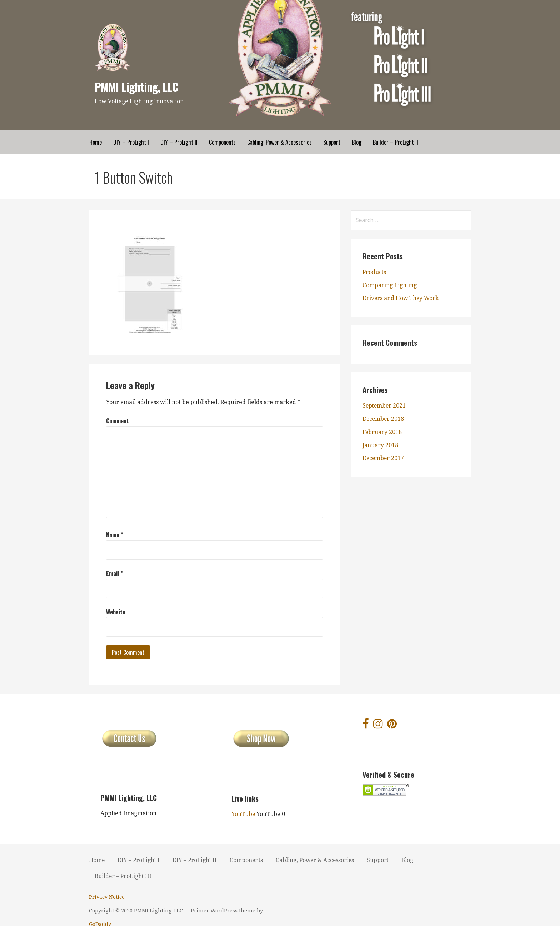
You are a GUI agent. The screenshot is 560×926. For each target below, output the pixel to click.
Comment (117, 421)
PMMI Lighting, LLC (137, 87)
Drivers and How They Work (402, 298)
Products (375, 272)
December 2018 (384, 419)
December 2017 (384, 458)
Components (222, 142)
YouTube (243, 814)
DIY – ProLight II (179, 142)
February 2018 (382, 432)
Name (115, 535)
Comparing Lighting (390, 285)
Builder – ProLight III (396, 142)
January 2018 (381, 445)
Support (332, 142)
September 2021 (385, 406)
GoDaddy (296, 911)
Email (114, 573)
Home (96, 142)
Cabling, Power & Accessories (279, 142)
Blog (357, 142)
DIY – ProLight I (131, 142)
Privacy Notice (107, 897)
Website (116, 612)
